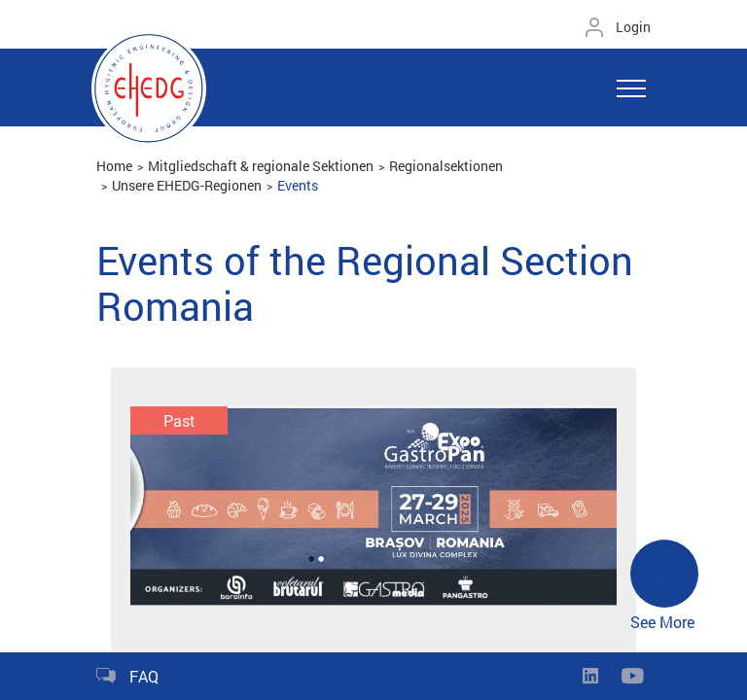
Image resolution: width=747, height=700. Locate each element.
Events (298, 185)
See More (664, 587)
